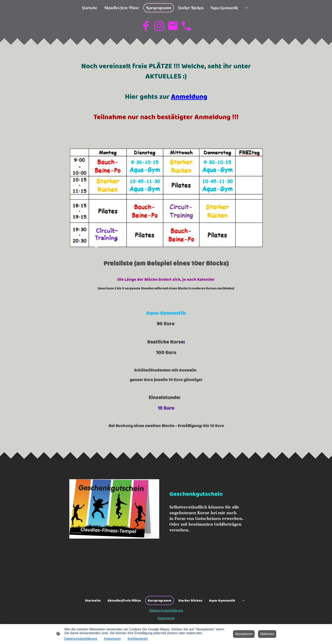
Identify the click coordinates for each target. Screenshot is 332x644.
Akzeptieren (244, 634)
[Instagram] (159, 26)
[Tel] (186, 26)
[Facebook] (146, 26)
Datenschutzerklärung (166, 610)
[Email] (173, 26)
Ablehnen (267, 634)
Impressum (166, 618)
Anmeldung (189, 96)
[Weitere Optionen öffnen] (247, 8)
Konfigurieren (138, 639)
